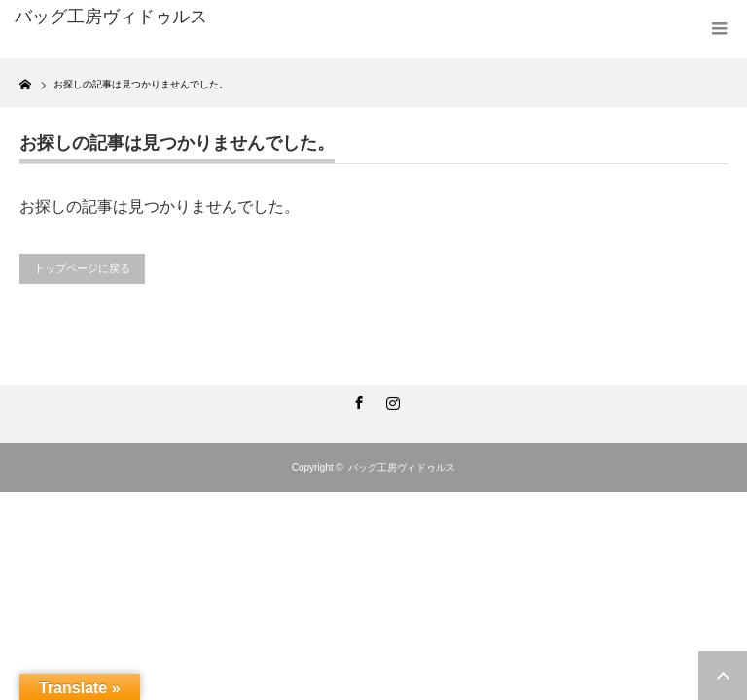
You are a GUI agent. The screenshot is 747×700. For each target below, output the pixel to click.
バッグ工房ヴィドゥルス (402, 467)
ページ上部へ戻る (723, 676)
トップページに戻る (82, 268)
